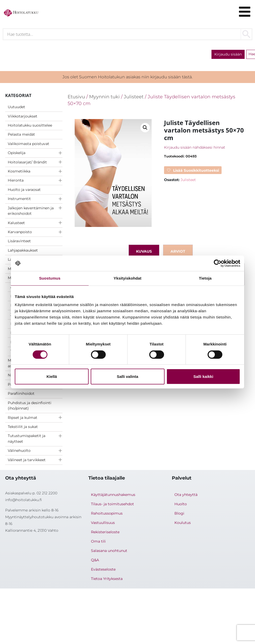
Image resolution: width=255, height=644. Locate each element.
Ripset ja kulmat (23, 418)
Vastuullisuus (103, 523)
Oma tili (98, 541)
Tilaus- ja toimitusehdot (112, 504)
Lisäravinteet (19, 241)
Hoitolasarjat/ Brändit (27, 162)
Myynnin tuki (104, 97)
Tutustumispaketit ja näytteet (27, 439)
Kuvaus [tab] (144, 251)
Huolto (181, 504)
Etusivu (76, 97)
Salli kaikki (203, 376)
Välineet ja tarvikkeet (27, 460)
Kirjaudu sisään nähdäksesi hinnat (195, 147)
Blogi (179, 513)
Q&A (95, 560)
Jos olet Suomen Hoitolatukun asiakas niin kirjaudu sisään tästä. (127, 77)
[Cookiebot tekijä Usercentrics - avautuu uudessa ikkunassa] (218, 263)
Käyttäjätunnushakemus (113, 495)
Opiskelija (17, 153)
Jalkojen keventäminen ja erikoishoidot (31, 211)
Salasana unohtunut (109, 551)
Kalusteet (16, 223)
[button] (145, 128)
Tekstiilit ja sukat (23, 427)
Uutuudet (16, 107)
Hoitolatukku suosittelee (30, 125)
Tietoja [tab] (205, 278)
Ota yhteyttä (186, 495)
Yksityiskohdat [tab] (127, 278)
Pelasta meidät (21, 134)
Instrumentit (19, 199)
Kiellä (52, 376)
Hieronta (16, 180)
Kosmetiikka (19, 171)
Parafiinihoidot (21, 393)
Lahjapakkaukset (23, 250)
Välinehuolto (19, 451)
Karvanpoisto (20, 232)
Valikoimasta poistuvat (29, 144)
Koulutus (183, 523)
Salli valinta (128, 376)
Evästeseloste (103, 569)
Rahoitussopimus (107, 513)
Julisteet (134, 97)
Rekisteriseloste (105, 532)
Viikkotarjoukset (23, 116)
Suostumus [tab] (50, 278)
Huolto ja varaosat (24, 190)
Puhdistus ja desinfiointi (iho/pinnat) (30, 406)
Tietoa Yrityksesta (107, 579)
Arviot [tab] (178, 251)
